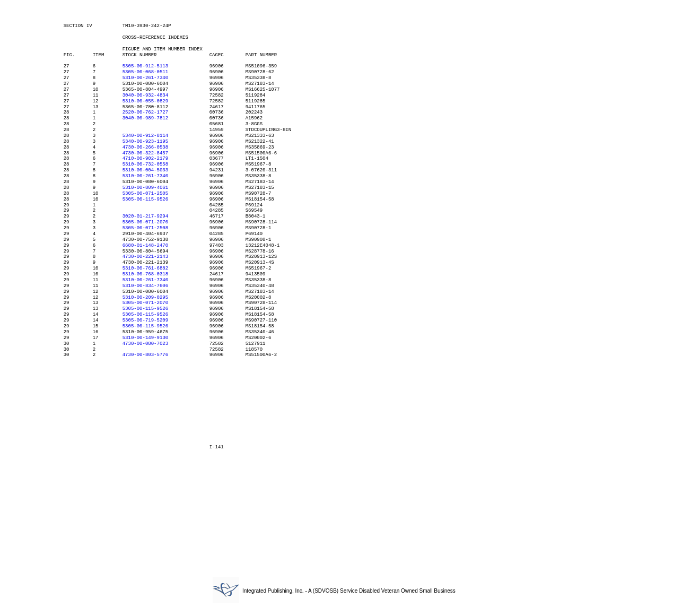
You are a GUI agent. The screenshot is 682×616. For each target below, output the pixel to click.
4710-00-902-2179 (145, 159)
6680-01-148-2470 (145, 246)
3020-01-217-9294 (145, 216)
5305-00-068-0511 (145, 72)
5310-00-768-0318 (145, 274)
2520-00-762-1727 (145, 112)
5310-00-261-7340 (145, 78)
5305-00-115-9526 (145, 199)
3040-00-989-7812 (145, 118)
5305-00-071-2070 (145, 222)
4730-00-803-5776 (145, 355)
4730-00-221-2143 (145, 257)
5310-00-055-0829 (145, 101)
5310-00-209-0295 (145, 298)
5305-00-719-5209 (145, 320)
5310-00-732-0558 (145, 164)
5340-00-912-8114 (145, 136)
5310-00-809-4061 (145, 188)
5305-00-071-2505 (145, 194)
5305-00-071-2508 (145, 228)
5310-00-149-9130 (145, 338)
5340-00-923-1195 (145, 142)
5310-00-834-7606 (145, 286)
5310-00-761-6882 (145, 268)
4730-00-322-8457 (145, 153)
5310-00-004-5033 (145, 170)
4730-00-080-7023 (145, 344)
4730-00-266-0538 (145, 148)
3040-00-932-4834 (145, 96)
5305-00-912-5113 (145, 66)
